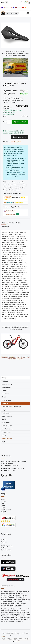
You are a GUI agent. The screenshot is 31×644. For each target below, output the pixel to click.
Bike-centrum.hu (10, 214)
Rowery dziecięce (6, 510)
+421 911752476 (16, 142)
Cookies (3, 548)
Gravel (3, 506)
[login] (29, 2)
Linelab (18, 641)
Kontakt (3, 540)
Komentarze (6, 227)
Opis (4, 223)
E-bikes (3, 500)
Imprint (3, 544)
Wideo (18, 223)
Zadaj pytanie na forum (20, 137)
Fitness (3, 508)
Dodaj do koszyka (20, 122)
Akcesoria (4, 512)
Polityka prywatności (7, 546)
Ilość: (5, 122)
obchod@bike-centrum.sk (10, 465)
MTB (2, 504)
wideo (21, 190)
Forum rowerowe (6, 550)
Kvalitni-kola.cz (10, 211)
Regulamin (4, 542)
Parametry (11, 223)
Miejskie (3, 502)
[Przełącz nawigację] (25, 13)
